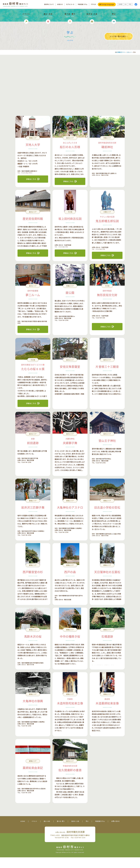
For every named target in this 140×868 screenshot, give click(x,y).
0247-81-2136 (63, 838)
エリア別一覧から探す (118, 36)
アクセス (93, 4)
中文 (130, 4)
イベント (34, 821)
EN (126, 4)
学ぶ (87, 821)
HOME (23, 821)
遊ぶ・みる (47, 821)
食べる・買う (61, 821)
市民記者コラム (83, 4)
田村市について (49, 4)
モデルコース (70, 4)
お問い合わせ (115, 821)
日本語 (120, 4)
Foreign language (108, 4)
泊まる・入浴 (75, 821)
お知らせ (60, 4)
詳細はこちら (31, 179)
